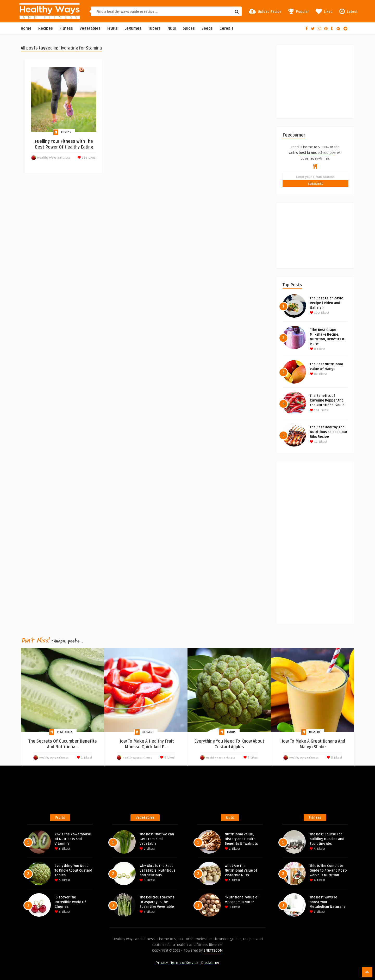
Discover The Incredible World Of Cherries (70, 902)
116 (84, 158)
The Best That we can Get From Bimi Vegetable (157, 839)
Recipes (46, 29)
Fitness (66, 29)
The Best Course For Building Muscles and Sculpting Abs (327, 839)
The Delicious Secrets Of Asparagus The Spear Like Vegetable (157, 902)
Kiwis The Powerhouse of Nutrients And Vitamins (73, 839)
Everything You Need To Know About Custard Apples (73, 871)
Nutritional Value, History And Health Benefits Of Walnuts (241, 839)
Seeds (207, 29)
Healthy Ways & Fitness (54, 158)
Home (26, 29)
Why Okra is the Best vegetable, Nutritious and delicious (157, 871)
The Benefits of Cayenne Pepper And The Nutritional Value (327, 400)
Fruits (113, 29)
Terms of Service (185, 963)
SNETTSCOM (213, 950)
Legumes (133, 29)
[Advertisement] (322, 78)
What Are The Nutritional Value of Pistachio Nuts (241, 871)
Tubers (154, 29)
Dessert (148, 732)
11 (314, 442)
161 (315, 410)
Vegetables (90, 29)
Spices (189, 29)
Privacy (162, 963)
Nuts (172, 29)
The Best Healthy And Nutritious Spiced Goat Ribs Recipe (329, 432)
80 (314, 374)
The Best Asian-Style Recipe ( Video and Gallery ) (327, 303)
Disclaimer (210, 963)
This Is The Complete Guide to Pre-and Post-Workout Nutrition (328, 871)
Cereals (227, 29)
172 (315, 313)
